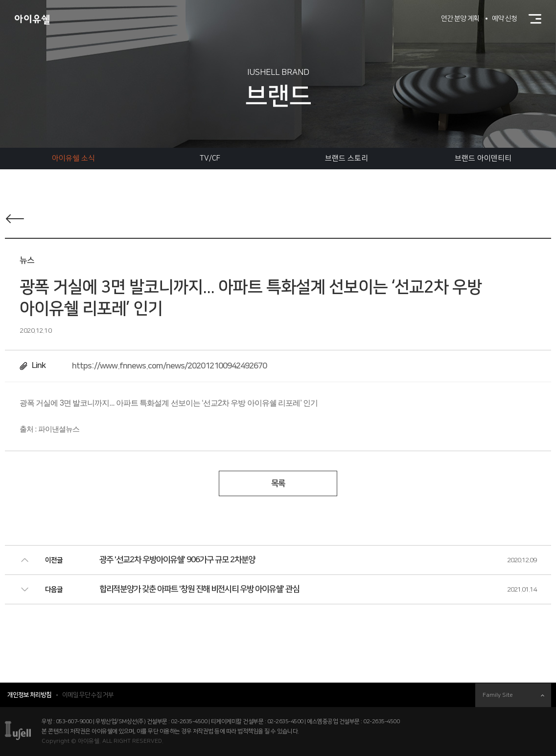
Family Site (513, 695)
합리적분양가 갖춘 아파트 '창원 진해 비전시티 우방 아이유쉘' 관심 (199, 589)
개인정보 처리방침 (29, 695)
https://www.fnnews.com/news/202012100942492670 (169, 366)
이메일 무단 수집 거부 (88, 695)
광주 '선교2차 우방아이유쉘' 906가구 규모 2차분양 (177, 560)
